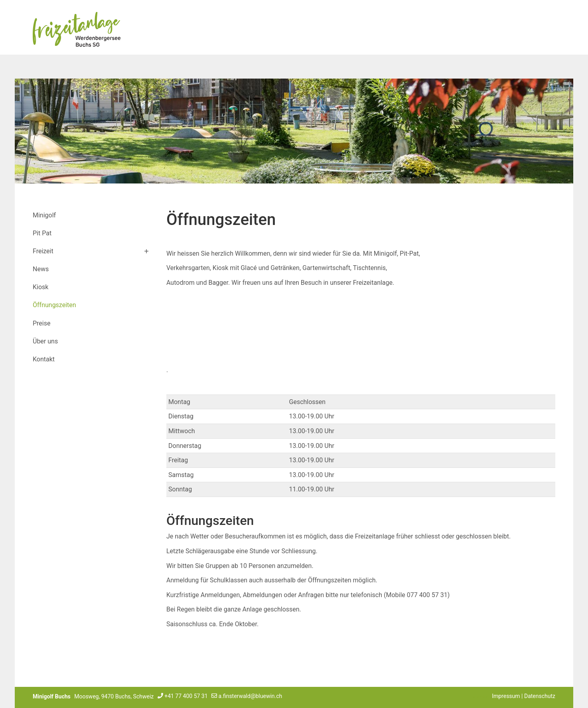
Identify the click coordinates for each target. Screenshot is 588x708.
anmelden (482, 697)
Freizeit (43, 251)
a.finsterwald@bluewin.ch (251, 696)
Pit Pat (42, 233)
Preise (41, 323)
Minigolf (44, 215)
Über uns (45, 341)
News (41, 269)
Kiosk (40, 287)
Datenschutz (540, 696)
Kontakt (44, 359)
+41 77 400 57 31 (186, 696)
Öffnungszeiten (54, 305)
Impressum (506, 696)
